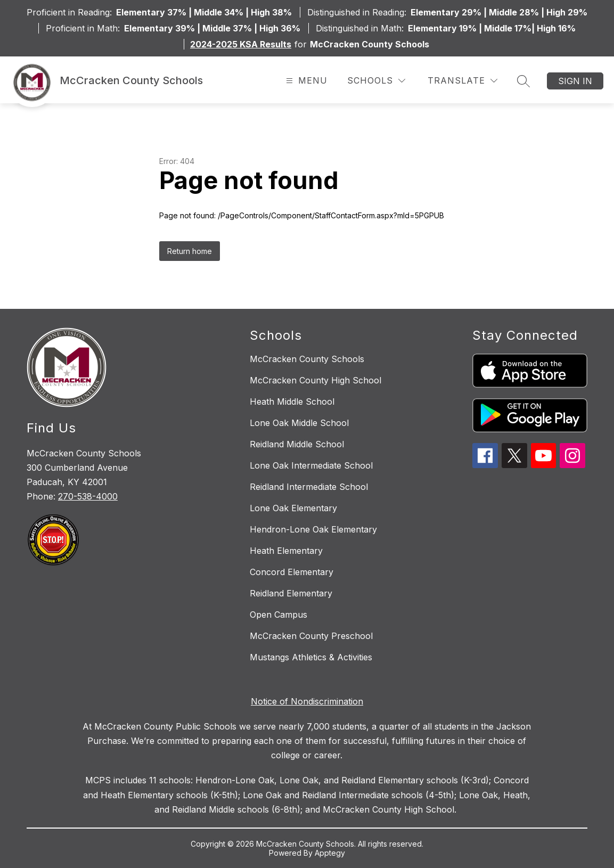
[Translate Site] (462, 81)
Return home (190, 251)
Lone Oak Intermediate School (311, 465)
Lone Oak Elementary (293, 508)
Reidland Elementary (291, 593)
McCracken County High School (316, 380)
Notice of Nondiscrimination (307, 701)
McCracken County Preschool (311, 636)
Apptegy (330, 853)
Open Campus (279, 615)
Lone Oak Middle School (299, 423)
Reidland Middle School (297, 444)
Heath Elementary (286, 551)
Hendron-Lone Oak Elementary (313, 529)
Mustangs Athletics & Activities (311, 657)
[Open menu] (305, 81)
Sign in (575, 81)
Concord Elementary (292, 572)
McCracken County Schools (307, 359)
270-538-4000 (88, 496)
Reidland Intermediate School (309, 487)
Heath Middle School (292, 402)
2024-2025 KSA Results (241, 44)
